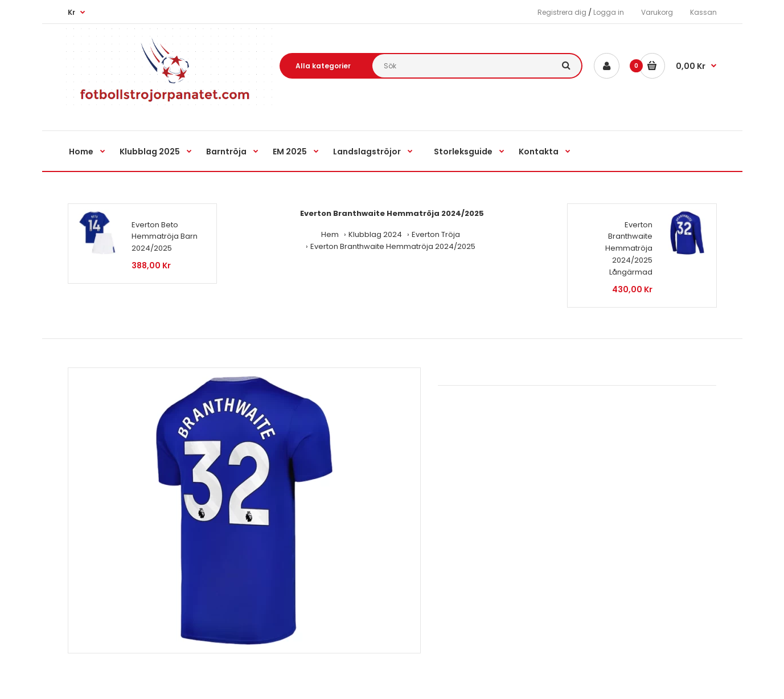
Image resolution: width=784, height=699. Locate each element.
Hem (330, 234)
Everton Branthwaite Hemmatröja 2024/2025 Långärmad (629, 248)
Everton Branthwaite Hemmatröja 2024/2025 (393, 246)
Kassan (703, 12)
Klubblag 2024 (375, 234)
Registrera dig (562, 12)
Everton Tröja (436, 234)
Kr (71, 12)
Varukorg (657, 12)
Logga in (609, 12)
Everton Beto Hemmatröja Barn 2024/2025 (165, 237)
